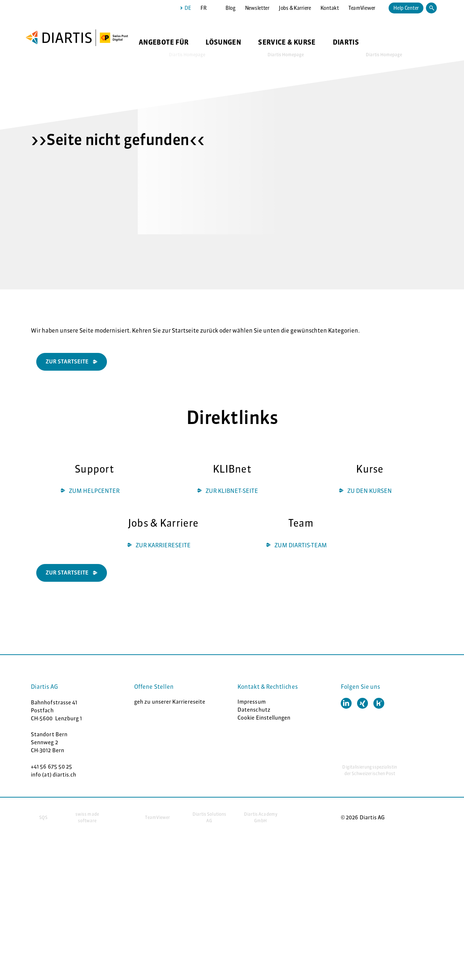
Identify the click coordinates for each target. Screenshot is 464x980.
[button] (346, 703)
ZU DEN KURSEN (370, 491)
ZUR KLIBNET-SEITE (232, 491)
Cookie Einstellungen (264, 718)
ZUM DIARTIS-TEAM (301, 545)
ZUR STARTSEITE (67, 573)
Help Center (406, 8)
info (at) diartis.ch (54, 775)
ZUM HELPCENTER (94, 491)
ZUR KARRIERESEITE (163, 545)
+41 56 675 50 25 (51, 767)
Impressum (252, 702)
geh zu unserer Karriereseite (170, 702)
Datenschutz (254, 710)
